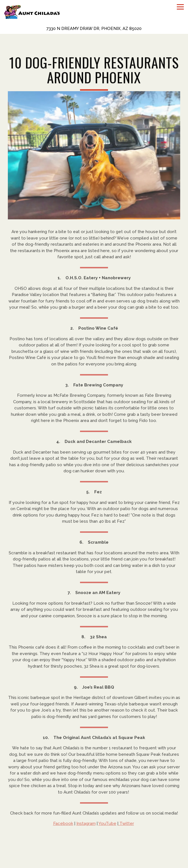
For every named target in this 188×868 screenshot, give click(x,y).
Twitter (126, 825)
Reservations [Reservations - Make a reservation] (94, 863)
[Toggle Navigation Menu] (180, 7)
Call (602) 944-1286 (94, 853)
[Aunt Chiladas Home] (32, 12)
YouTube (107, 825)
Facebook (63, 825)
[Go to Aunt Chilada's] (94, 29)
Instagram (86, 825)
